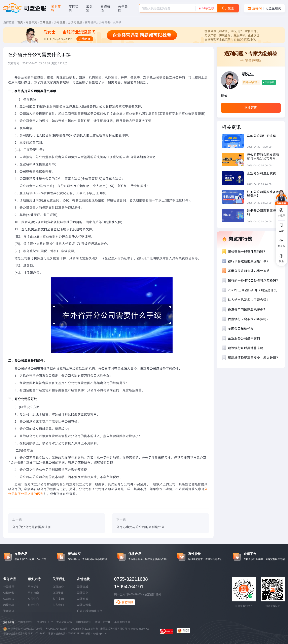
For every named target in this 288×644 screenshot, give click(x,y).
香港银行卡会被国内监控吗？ (249, 319)
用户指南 (33, 593)
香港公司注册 (103, 622)
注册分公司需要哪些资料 (263, 212)
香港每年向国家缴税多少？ (247, 309)
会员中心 (33, 599)
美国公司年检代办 (241, 329)
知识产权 (9, 593)
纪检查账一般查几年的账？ (247, 251)
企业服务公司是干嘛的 (244, 338)
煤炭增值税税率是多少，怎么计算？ (254, 358)
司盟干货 (31, 22)
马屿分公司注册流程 (261, 136)
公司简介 (58, 587)
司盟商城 (83, 587)
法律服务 (9, 599)
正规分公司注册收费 (261, 173)
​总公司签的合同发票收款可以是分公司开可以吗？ (263, 156)
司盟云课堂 (84, 605)
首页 (20, 22)
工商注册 (45, 22)
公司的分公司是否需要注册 (32, 527)
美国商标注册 (83, 622)
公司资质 (58, 593)
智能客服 (124, 602)
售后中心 (33, 605)
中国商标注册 (26, 622)
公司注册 (60, 22)
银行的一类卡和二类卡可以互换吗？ (254, 280)
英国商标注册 (122, 622)
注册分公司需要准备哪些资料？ (263, 194)
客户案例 (58, 599)
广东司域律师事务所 (90, 611)
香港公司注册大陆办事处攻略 (249, 271)
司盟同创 (83, 593)
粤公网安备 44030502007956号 (25, 629)
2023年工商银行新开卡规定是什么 (252, 290)
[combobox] (167, 8)
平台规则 (33, 587)
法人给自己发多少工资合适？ (249, 300)
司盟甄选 (83, 599)
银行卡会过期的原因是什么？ (249, 261)
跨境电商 (9, 605)
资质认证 (9, 611)
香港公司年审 (64, 622)
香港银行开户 (45, 622)
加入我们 (58, 605)
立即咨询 (251, 108)
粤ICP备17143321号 (56, 629)
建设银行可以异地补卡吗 (246, 348)
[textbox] (167, 8)
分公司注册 (75, 22)
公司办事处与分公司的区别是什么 (140, 527)
